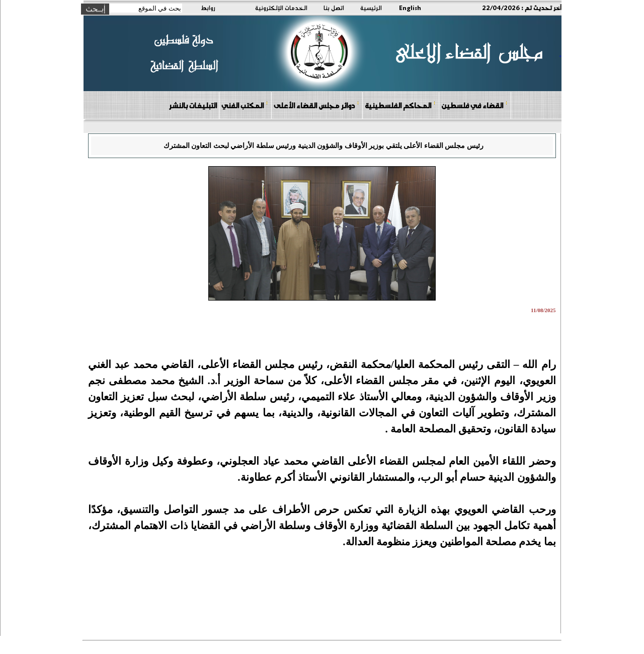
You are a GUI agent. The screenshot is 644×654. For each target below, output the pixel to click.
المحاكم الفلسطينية (400, 105)
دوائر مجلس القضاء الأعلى (316, 105)
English (410, 8)
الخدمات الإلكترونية (281, 8)
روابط (208, 8)
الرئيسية (371, 8)
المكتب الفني (245, 105)
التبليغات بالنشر (193, 105)
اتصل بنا (334, 8)
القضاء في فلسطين (474, 105)
